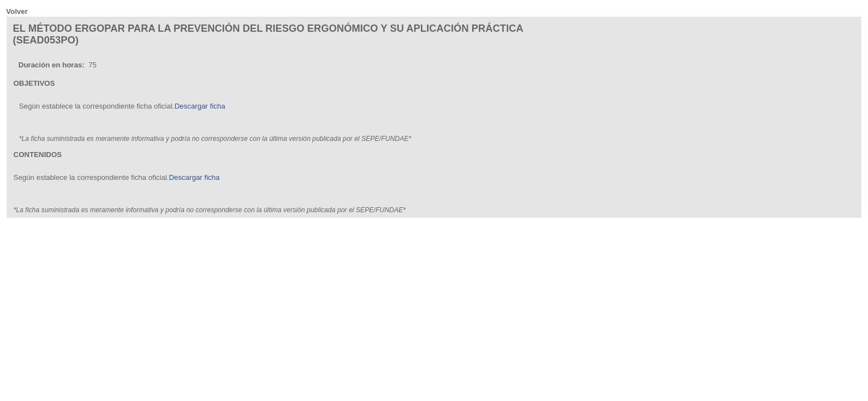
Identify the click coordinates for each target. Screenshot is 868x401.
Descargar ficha (200, 106)
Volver (17, 11)
